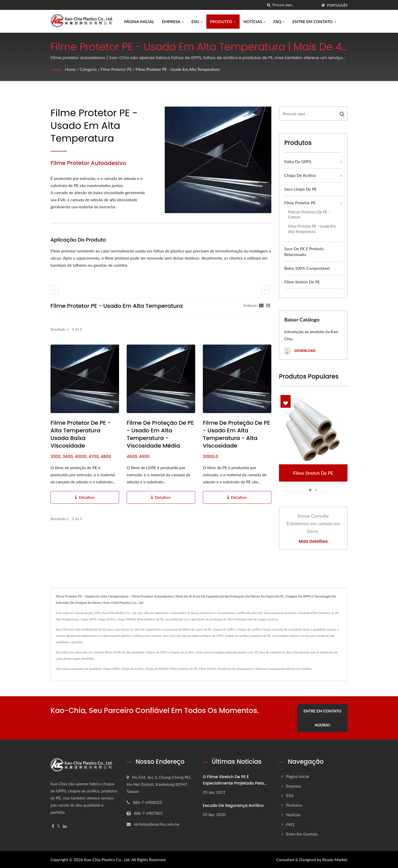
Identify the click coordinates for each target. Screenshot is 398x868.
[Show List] (268, 305)
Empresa (173, 21)
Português (337, 5)
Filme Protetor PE (117, 69)
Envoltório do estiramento (235, 669)
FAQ (279, 21)
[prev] (55, 290)
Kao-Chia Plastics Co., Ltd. (107, 859)
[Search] (295, 5)
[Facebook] (53, 826)
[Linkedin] (65, 826)
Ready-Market (335, 859)
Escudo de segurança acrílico (233, 805)
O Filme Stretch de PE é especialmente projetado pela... (235, 780)
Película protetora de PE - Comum (309, 215)
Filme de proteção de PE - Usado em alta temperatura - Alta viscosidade (236, 434)
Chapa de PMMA (157, 669)
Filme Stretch (208, 669)
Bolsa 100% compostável (307, 268)
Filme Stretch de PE (302, 282)
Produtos (223, 21)
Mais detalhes (313, 541)
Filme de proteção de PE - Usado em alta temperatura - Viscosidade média (160, 434)
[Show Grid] (261, 305)
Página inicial (139, 21)
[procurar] (269, 5)
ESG (197, 21)
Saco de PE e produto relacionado (304, 251)
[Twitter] (59, 826)
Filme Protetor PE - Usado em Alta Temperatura (178, 69)
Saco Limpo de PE (301, 189)
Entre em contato (314, 21)
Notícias (255, 21)
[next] (265, 290)
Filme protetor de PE (183, 669)
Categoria (88, 69)
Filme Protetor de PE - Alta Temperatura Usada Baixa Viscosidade (81, 434)
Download (300, 351)
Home (70, 69)
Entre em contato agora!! (323, 718)
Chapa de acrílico (300, 175)
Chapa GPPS (111, 669)
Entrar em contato (299, 669)
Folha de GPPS (298, 161)
